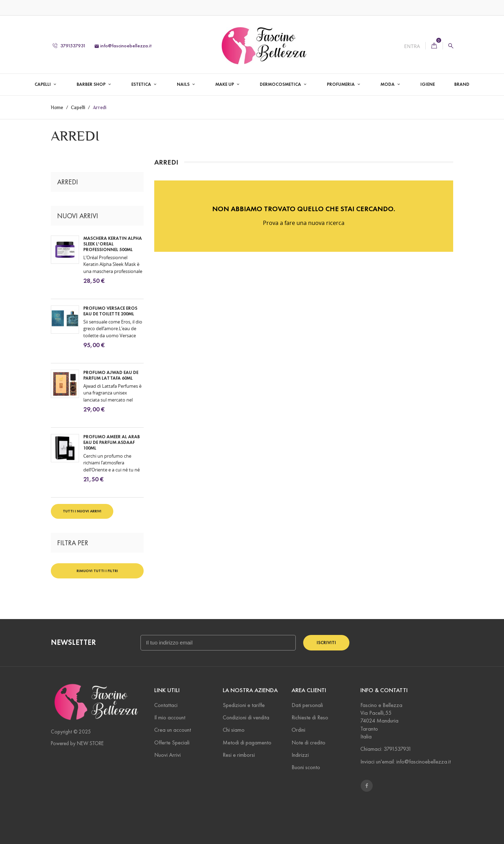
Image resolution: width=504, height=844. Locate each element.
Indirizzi (300, 755)
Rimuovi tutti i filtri (97, 571)
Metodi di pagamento (247, 742)
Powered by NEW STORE (77, 743)
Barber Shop (92, 84)
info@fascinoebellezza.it (123, 46)
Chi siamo (234, 730)
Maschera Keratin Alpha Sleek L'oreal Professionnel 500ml (113, 244)
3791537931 (69, 46)
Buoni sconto (306, 767)
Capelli (43, 84)
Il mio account (170, 717)
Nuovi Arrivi (167, 755)
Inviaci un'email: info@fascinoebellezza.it (406, 762)
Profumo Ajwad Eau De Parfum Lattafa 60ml (111, 375)
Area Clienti (309, 690)
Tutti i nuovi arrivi (82, 511)
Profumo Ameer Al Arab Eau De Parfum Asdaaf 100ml (112, 442)
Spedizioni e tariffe (244, 705)
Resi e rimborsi (239, 755)
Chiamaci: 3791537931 (386, 749)
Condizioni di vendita (246, 717)
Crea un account (173, 730)
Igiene (428, 84)
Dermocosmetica (281, 84)
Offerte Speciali (172, 742)
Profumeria (341, 84)
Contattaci (166, 705)
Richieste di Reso (310, 717)
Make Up (225, 84)
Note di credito (308, 742)
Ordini (298, 730)
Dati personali (307, 705)
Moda (388, 84)
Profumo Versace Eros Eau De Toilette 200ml (110, 311)
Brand (462, 84)
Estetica (142, 84)
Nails (184, 84)
